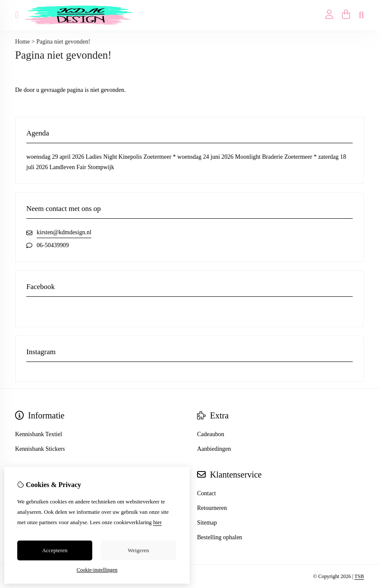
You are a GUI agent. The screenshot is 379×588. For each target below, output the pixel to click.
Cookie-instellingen (97, 570)
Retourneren (212, 508)
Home (22, 42)
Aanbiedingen (214, 449)
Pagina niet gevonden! (63, 42)
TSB (359, 576)
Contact (207, 493)
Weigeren (138, 550)
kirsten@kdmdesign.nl (64, 232)
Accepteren (55, 550)
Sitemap (207, 523)
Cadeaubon (211, 434)
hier (157, 522)
